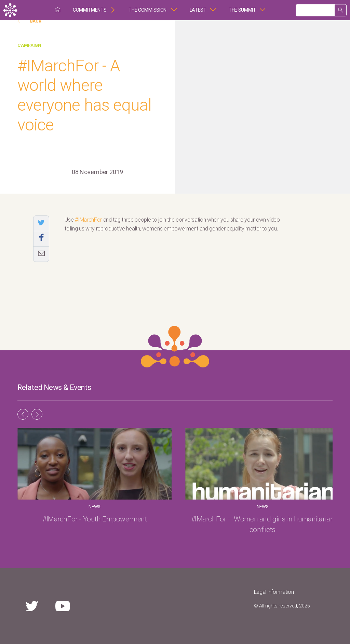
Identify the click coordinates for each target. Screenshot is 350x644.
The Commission (148, 10)
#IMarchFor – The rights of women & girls (285, 524)
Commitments (90, 10)
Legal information (274, 592)
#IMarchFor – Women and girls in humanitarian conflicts (175, 524)
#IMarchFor (88, 220)
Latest (198, 10)
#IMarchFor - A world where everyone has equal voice (84, 95)
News (65, 506)
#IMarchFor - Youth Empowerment (65, 524)
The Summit (242, 10)
